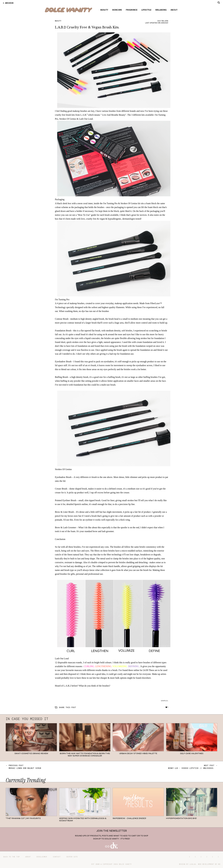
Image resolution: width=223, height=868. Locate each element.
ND (219, 864)
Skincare (117, 10)
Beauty (104, 10)
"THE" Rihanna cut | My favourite (23, 818)
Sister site (72, 857)
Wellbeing (161, 10)
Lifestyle (146, 10)
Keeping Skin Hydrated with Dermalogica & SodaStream (83, 819)
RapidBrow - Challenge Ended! (129, 818)
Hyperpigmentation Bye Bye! (181, 818)
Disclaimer (42, 857)
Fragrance (132, 10)
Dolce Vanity (125, 864)
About (174, 10)
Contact (57, 857)
